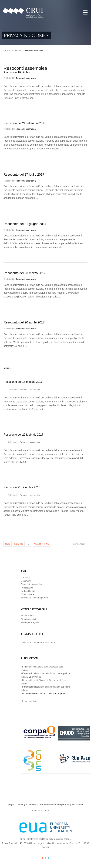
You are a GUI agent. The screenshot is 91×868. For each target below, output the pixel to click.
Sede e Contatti (28, 591)
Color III (48, 858)
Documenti (26, 581)
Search (30, 807)
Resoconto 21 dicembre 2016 (22, 487)
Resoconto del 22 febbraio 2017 (23, 435)
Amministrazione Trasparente (35, 598)
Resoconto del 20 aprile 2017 (24, 322)
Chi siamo (26, 578)
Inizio (8, 544)
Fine (47, 544)
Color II (45, 858)
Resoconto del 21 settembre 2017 (25, 123)
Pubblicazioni (27, 588)
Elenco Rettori (28, 616)
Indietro (19, 544)
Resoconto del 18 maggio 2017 (23, 382)
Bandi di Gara (27, 594)
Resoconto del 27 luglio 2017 (24, 175)
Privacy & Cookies (13, 50)
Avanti (37, 544)
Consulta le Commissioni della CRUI (38, 643)
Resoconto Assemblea (31, 584)
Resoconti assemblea (26, 78)
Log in (11, 805)
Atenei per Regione (30, 622)
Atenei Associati (28, 619)
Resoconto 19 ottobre (17, 72)
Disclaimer (78, 805)
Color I (43, 858)
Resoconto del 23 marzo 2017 (25, 273)
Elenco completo (29, 701)
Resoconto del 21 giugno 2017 (25, 224)
